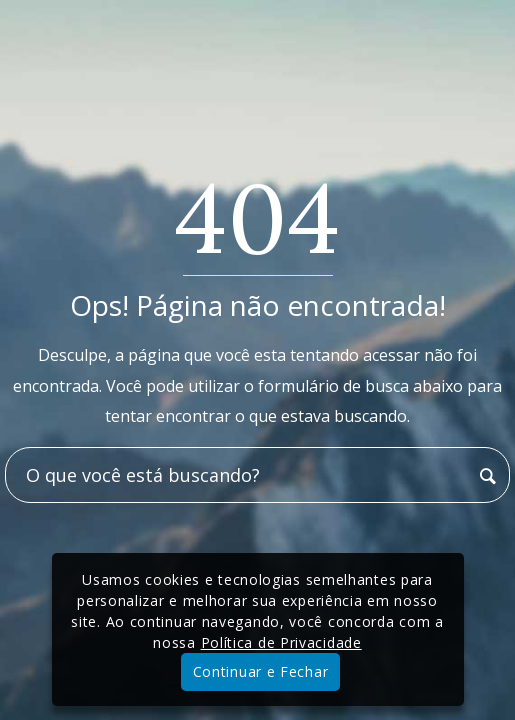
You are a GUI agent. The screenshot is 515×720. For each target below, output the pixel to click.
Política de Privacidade (281, 642)
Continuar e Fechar (261, 671)
